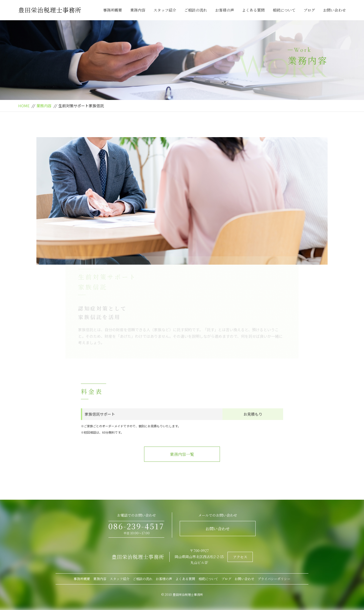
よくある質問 (253, 10)
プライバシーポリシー (274, 579)
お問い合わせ (334, 10)
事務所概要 (113, 10)
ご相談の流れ (196, 10)
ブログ (309, 10)
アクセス (240, 557)
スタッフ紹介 (165, 10)
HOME (24, 106)
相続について (284, 10)
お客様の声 (225, 10)
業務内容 (138, 10)
